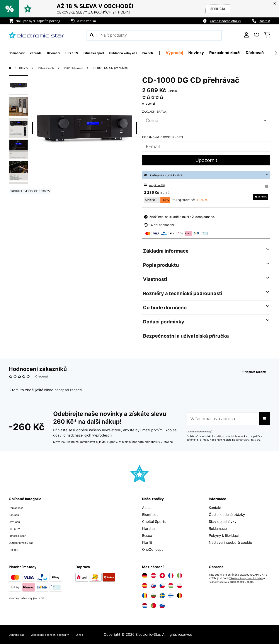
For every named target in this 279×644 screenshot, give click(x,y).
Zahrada (15, 515)
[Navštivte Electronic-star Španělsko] (145, 586)
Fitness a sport (21, 535)
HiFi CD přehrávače (86, 68)
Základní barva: (155, 112)
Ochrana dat (19, 634)
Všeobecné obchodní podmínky (62, 634)
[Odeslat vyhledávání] (92, 35)
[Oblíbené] (257, 35)
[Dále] (276, 53)
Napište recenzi (249, 372)
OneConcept (152, 549)
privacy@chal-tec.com (250, 440)
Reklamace (218, 528)
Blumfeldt (150, 515)
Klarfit (147, 542)
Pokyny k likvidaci (224, 535)
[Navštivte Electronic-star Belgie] (180, 596)
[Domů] (14, 68)
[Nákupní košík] (267, 35)
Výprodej (215, 53)
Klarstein (149, 528)
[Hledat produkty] (154, 35)
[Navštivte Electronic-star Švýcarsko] (162, 576)
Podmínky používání (223, 582)
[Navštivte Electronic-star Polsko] (180, 586)
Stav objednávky (223, 522)
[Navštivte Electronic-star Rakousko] (153, 576)
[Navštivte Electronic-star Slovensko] (153, 586)
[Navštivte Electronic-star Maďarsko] (171, 586)
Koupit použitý (159, 185)
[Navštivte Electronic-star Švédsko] (162, 596)
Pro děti (15, 549)
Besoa (147, 535)
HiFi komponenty (53, 68)
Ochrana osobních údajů (201, 432)
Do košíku (256, 197)
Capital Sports (154, 522)
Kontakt (265, 21)
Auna (146, 508)
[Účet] (246, 35)
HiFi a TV (26, 68)
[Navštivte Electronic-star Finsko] (171, 596)
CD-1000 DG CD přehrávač (125, 68)
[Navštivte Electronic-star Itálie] (180, 576)
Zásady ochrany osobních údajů (249, 578)
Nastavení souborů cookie (230, 542)
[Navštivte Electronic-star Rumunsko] (145, 596)
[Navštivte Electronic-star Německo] (145, 576)
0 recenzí (148, 104)
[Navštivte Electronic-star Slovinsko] (162, 606)
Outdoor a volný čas (26, 542)
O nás (100, 634)
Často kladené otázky (225, 21)
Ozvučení (16, 522)
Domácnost (18, 508)
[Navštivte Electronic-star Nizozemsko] (145, 606)
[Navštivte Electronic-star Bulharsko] (153, 596)
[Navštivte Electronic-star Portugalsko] (153, 606)
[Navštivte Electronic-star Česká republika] (162, 586)
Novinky (236, 53)
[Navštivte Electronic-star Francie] (171, 576)
